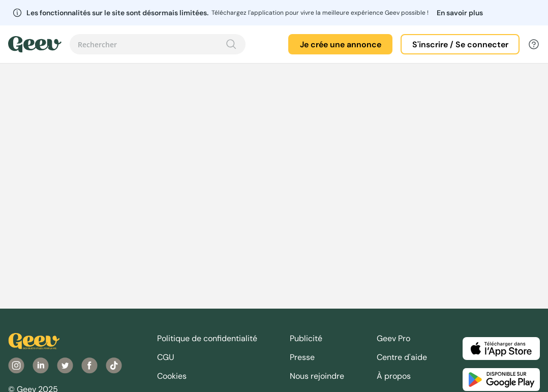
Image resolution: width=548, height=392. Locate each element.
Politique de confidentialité (207, 338)
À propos (394, 376)
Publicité (306, 338)
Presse (302, 357)
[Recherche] (231, 44)
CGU (166, 357)
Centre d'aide (402, 357)
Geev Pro (393, 338)
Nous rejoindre (317, 376)
